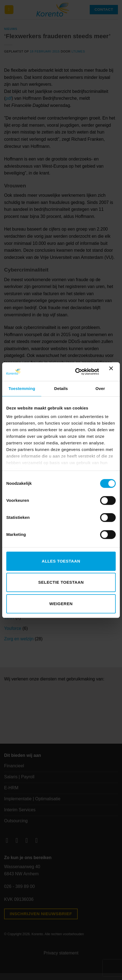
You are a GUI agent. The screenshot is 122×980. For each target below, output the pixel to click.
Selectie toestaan (61, 582)
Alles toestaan (61, 561)
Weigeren (61, 604)
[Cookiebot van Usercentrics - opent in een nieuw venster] (75, 372)
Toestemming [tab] (22, 388)
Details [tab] (61, 388)
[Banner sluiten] (112, 372)
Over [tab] (100, 388)
